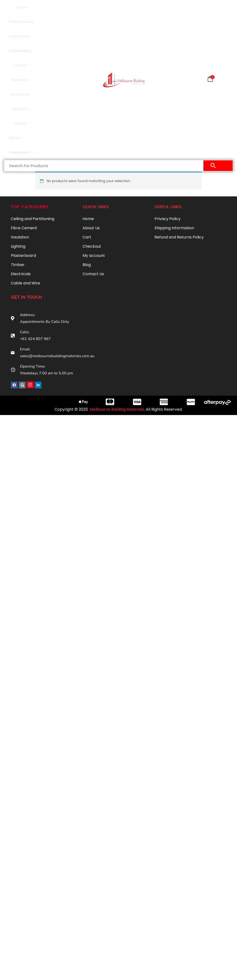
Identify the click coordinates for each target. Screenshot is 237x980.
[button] (210, 80)
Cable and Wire (25, 283)
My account (94, 256)
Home (23, 7)
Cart (87, 237)
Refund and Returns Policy (179, 237)
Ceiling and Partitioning (22, 39)
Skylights (22, 109)
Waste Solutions (20, 140)
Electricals (22, 94)
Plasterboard (21, 24)
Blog (87, 265)
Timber (22, 65)
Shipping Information (174, 228)
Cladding (23, 51)
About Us (91, 228)
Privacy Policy (167, 219)
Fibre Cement (24, 228)
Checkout (92, 246)
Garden (23, 123)
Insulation (23, 80)
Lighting (18, 246)
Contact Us (23, 152)
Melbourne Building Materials (117, 409)
